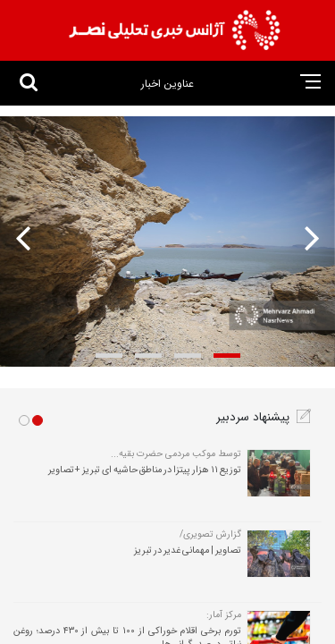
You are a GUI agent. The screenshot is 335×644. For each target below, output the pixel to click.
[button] (227, 356)
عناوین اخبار (167, 84)
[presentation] (306, 238)
